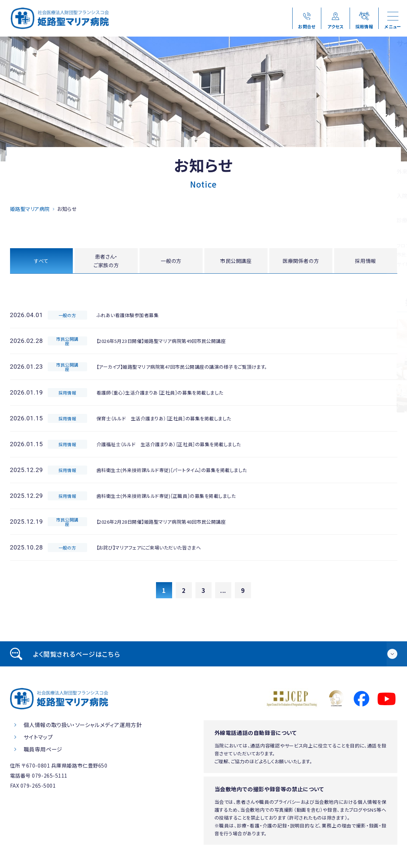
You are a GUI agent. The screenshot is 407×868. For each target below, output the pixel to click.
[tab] (204, 656)
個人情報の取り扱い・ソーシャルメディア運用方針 (83, 727)
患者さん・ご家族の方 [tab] (106, 261)
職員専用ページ (43, 751)
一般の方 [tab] (171, 261)
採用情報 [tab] (366, 261)
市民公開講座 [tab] (236, 261)
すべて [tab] (41, 261)
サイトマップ (38, 739)
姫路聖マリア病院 (30, 209)
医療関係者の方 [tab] (301, 261)
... (223, 592)
